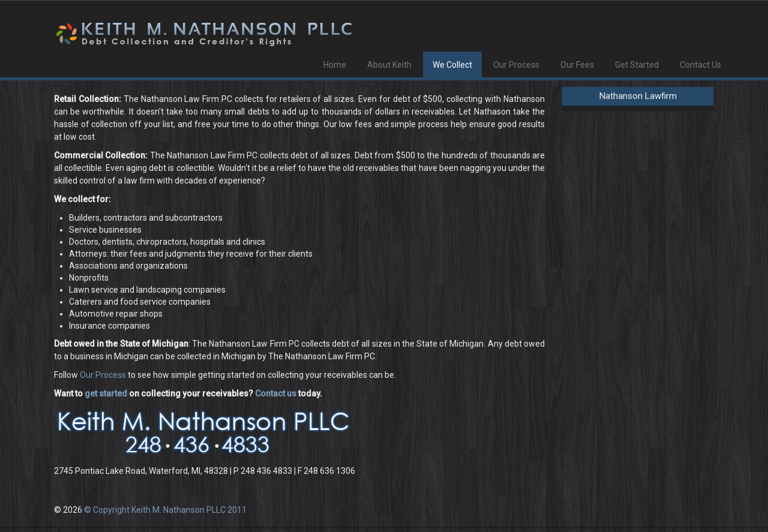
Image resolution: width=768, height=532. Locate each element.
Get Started (637, 65)
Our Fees (577, 65)
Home (335, 65)
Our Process (516, 65)
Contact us (276, 393)
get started (106, 393)
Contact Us (700, 65)
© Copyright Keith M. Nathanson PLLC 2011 (165, 510)
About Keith (389, 65)
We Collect (452, 65)
